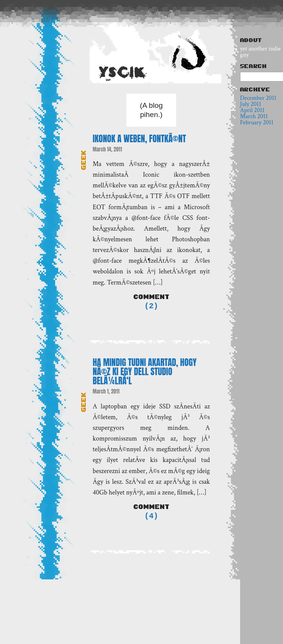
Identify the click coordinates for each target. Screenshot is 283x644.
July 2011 (251, 104)
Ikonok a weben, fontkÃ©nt (139, 139)
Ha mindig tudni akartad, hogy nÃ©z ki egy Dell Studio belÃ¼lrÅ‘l (145, 372)
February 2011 (257, 123)
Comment (151, 297)
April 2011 (252, 110)
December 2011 (258, 98)
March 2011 (254, 116)
